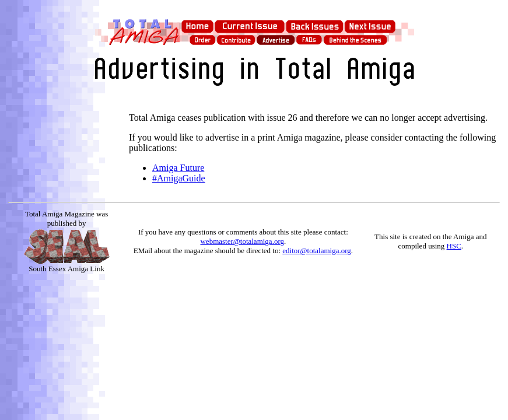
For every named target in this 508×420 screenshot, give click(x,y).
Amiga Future (178, 168)
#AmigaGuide (179, 178)
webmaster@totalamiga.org (242, 241)
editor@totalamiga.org (317, 251)
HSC (454, 246)
